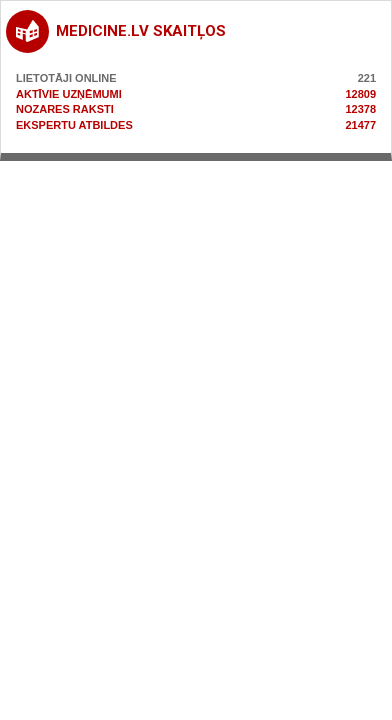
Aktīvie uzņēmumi (69, 94)
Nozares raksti (65, 109)
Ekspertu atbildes (74, 125)
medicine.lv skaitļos (141, 31)
